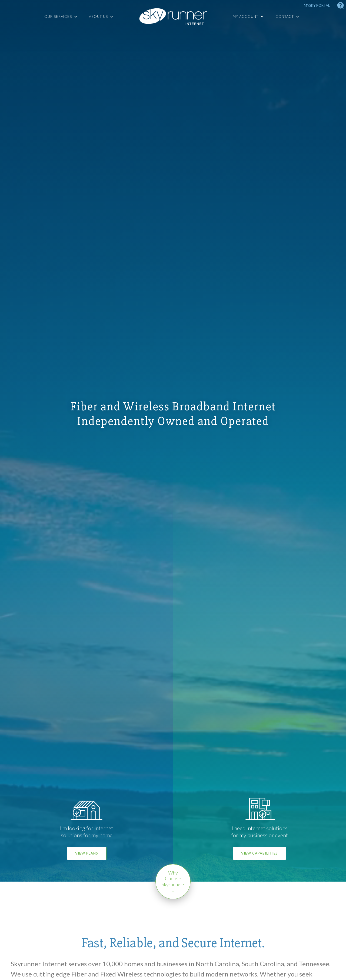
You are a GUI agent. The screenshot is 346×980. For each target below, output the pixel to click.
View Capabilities (259, 853)
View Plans (87, 853)
